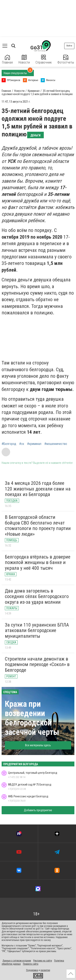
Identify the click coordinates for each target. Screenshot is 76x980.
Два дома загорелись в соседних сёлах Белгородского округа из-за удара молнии (37, 596)
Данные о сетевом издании (17, 961)
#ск (22, 444)
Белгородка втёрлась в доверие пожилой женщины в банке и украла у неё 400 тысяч (38, 562)
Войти (69, 46)
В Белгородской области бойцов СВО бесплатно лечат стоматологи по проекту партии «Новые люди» (38, 526)
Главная (7, 60)
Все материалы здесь (38, 745)
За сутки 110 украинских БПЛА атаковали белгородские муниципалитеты (37, 630)
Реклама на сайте (43, 961)
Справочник (44, 60)
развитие (45, 970)
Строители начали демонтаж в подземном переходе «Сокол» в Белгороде (37, 664)
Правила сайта (31, 964)
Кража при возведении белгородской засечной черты (32, 718)
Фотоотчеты (66, 60)
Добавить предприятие (38, 810)
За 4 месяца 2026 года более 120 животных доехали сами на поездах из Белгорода (38, 489)
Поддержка (32, 970)
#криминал (34, 444)
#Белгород (9, 444)
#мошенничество (56, 444)
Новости (24, 60)
